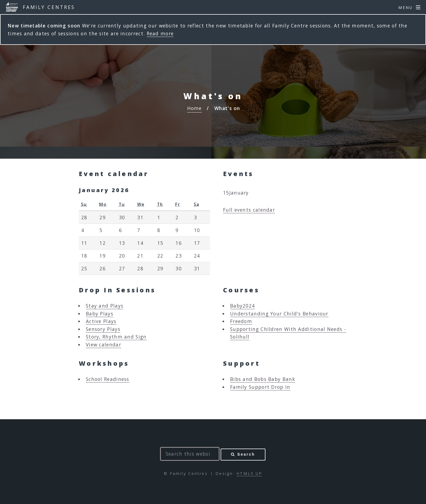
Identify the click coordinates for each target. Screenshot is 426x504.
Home (195, 108)
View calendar (104, 345)
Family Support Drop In (260, 387)
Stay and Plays (105, 306)
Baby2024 (242, 306)
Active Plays (101, 321)
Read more (160, 33)
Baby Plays (100, 314)
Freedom (241, 321)
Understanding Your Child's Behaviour (279, 314)
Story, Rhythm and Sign (116, 337)
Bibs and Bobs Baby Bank (263, 379)
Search (246, 454)
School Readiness (108, 379)
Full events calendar (249, 210)
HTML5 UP (249, 473)
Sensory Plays (103, 329)
